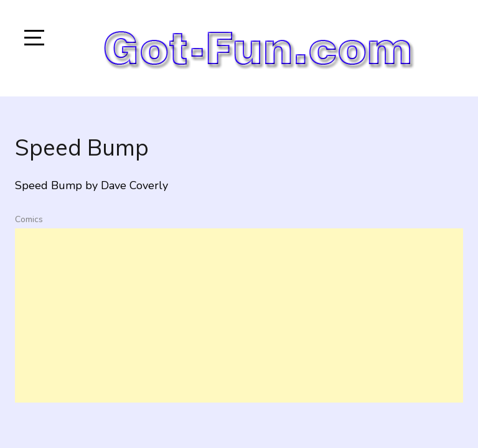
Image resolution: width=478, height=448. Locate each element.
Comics (29, 219)
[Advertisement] (239, 315)
